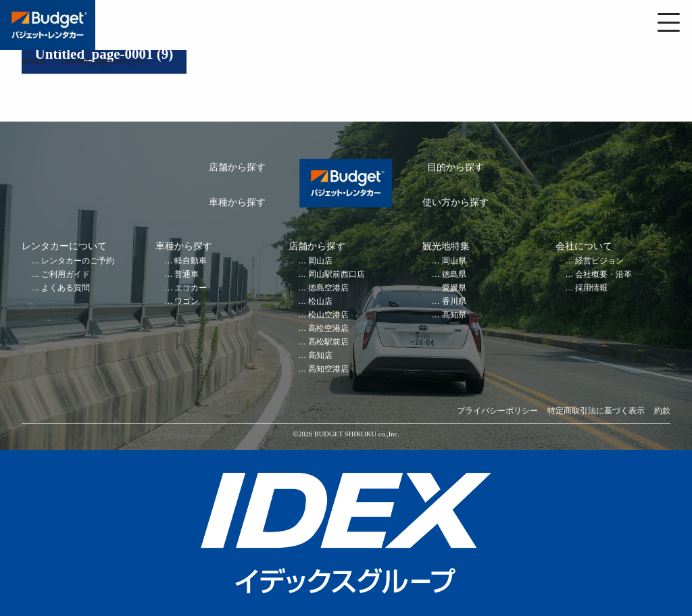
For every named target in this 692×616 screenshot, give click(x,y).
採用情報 (591, 288)
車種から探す (237, 202)
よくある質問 (66, 288)
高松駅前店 (328, 342)
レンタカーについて (64, 246)
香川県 (454, 302)
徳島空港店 (328, 288)
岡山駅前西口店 (337, 275)
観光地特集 (446, 246)
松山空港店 (328, 315)
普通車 (187, 275)
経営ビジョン (599, 261)
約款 (662, 411)
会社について (584, 246)
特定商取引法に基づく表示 (596, 411)
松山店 (320, 302)
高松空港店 (328, 329)
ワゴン (187, 302)
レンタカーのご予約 (78, 261)
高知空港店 (328, 369)
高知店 (320, 356)
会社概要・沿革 (603, 275)
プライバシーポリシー (497, 411)
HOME (34, 61)
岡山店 (320, 261)
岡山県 (454, 261)
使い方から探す (455, 202)
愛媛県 (454, 288)
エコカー (191, 288)
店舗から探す (237, 167)
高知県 (454, 315)
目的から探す (455, 167)
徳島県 (454, 275)
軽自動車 (191, 261)
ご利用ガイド (66, 275)
